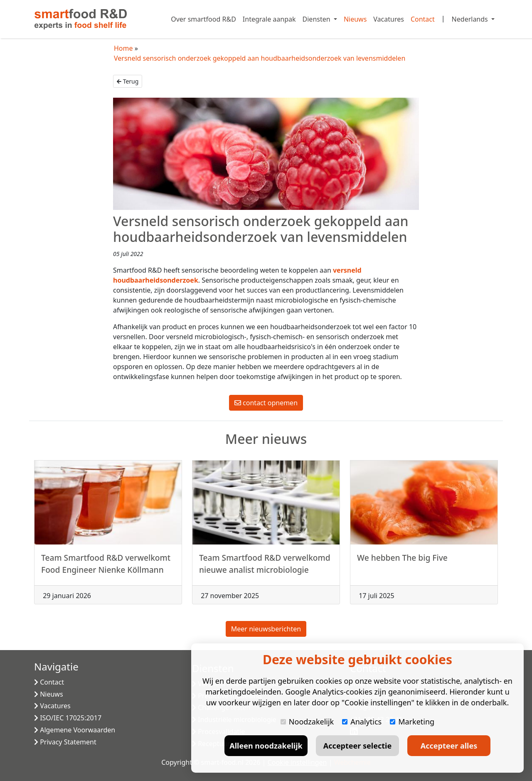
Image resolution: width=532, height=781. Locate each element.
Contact (423, 19)
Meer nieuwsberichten (266, 629)
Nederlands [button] (471, 19)
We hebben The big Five (402, 562)
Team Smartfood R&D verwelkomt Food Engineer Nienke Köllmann (106, 568)
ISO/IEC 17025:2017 (68, 718)
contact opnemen (266, 403)
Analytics (362, 722)
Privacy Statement (65, 742)
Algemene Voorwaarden (75, 730)
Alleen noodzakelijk (266, 746)
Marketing (412, 722)
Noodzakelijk (307, 722)
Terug (128, 81)
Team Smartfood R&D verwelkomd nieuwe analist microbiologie (265, 568)
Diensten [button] (317, 19)
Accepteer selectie (357, 746)
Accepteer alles (449, 746)
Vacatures (389, 19)
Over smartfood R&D (203, 19)
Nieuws (355, 19)
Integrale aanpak (269, 19)
